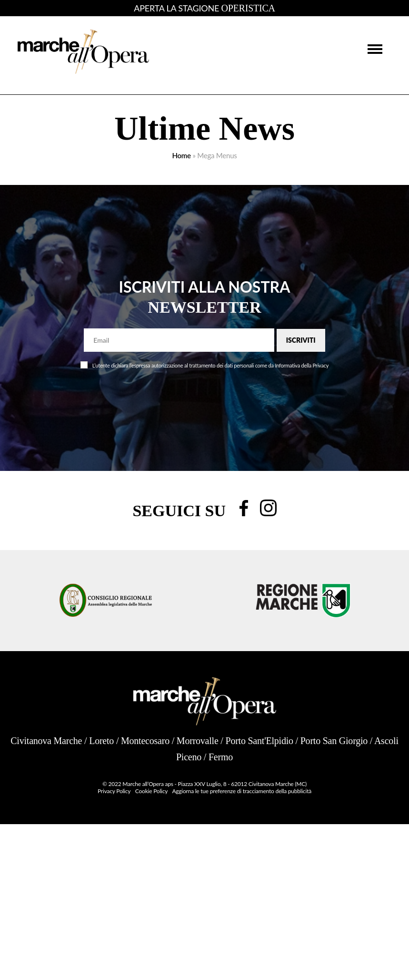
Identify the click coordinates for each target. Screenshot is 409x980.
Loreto (101, 741)
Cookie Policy (151, 791)
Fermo (221, 757)
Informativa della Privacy (302, 365)
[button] (375, 48)
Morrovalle (198, 741)
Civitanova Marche (46, 741)
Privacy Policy (114, 791)
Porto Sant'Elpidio (259, 741)
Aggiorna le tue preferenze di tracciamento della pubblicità (242, 791)
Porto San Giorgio (334, 741)
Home (181, 155)
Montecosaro (145, 741)
